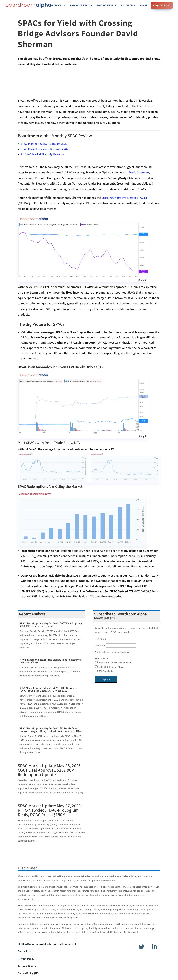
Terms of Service (27, 966)
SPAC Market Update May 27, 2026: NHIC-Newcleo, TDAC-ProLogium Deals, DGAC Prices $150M (48, 689)
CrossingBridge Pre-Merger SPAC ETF (125, 198)
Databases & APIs (80, 6)
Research (127, 6)
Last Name (100, 646)
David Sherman (139, 173)
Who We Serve (105, 6)
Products (57, 6)
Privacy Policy (26, 959)
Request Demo (162, 6)
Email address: (117, 652)
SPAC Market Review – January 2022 (44, 144)
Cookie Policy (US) (29, 974)
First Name (100, 639)
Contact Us (24, 952)
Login (144, 6)
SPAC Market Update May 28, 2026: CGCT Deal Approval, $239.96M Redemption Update (51, 625)
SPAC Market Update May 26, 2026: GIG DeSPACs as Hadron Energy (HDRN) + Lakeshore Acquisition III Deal (51, 730)
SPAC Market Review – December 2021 (45, 149)
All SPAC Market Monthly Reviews (42, 154)
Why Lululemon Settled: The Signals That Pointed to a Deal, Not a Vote (51, 661)
